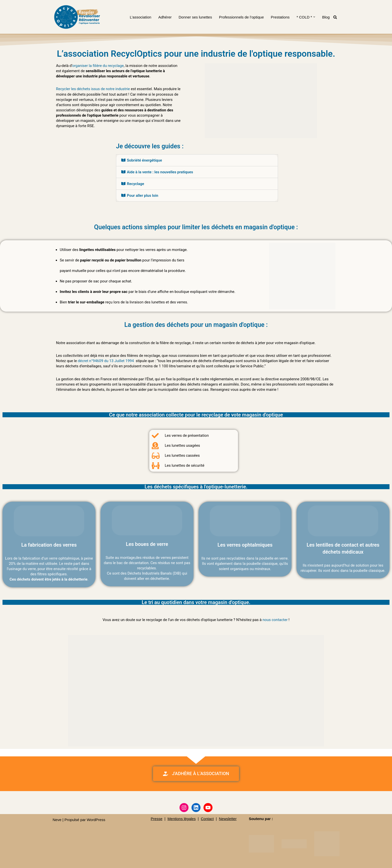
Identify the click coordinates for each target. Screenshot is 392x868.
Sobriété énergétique (144, 160)
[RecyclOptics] (78, 17)
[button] (314, 17)
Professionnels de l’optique (241, 17)
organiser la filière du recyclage (98, 66)
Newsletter (228, 818)
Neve (57, 819)
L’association (140, 17)
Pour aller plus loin (142, 196)
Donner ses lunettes (195, 17)
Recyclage (135, 184)
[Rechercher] (335, 17)
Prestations (280, 17)
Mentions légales (182, 818)
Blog (326, 17)
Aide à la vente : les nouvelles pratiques (160, 172)
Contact (207, 818)
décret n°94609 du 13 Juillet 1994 (106, 361)
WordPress (96, 819)
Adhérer (165, 17)
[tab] (197, 160)
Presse (157, 818)
